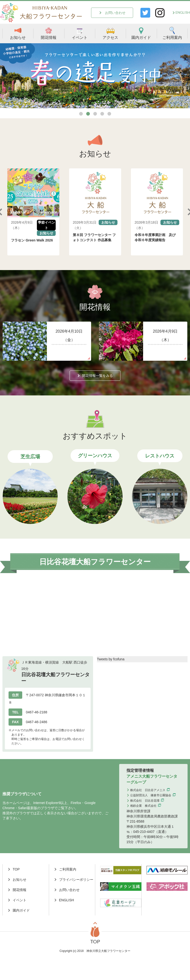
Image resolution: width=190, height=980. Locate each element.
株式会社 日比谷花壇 (145, 801)
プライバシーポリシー (76, 880)
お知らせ (18, 33)
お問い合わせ (115, 13)
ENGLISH (183, 12)
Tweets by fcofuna (111, 659)
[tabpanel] (95, 76)
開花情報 (49, 33)
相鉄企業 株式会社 (143, 806)
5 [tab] (109, 114)
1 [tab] (81, 114)
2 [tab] (88, 114)
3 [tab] (95, 114)
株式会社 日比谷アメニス (148, 790)
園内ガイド (141, 33)
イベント (80, 33)
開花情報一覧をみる (97, 376)
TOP (16, 869)
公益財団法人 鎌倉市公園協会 (151, 795)
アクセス (110, 33)
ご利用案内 (172, 33)
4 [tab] (102, 114)
